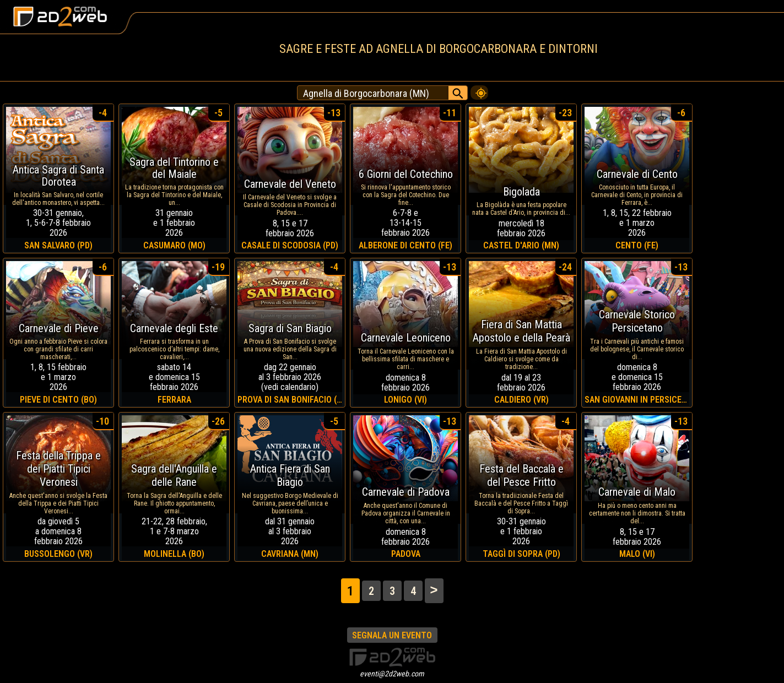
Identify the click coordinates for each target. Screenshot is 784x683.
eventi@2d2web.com (392, 674)
